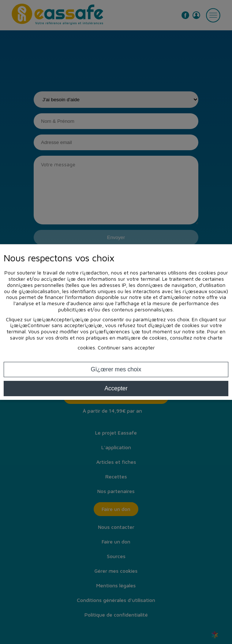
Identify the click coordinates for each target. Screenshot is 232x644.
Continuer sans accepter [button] (126, 348)
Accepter (116, 388)
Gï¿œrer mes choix (116, 369)
